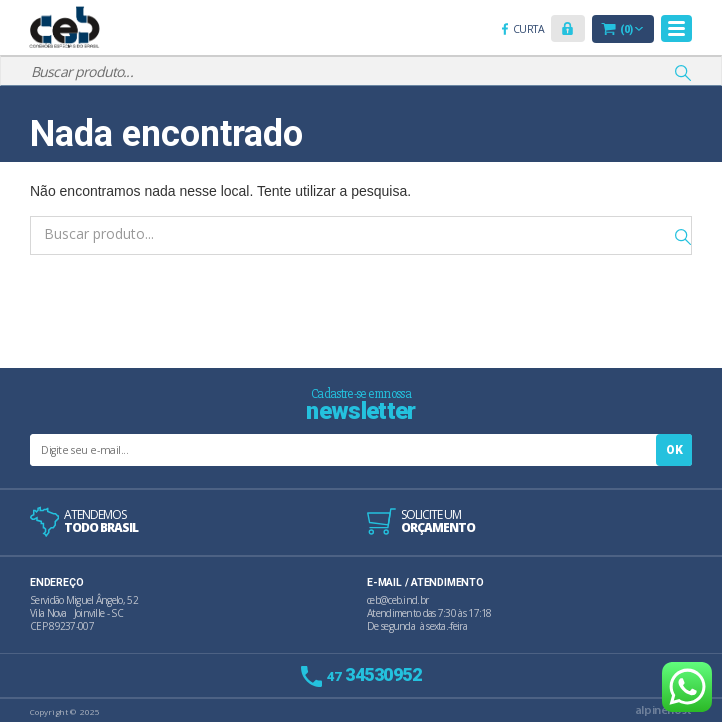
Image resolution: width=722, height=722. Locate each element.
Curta (532, 30)
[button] (568, 28)
